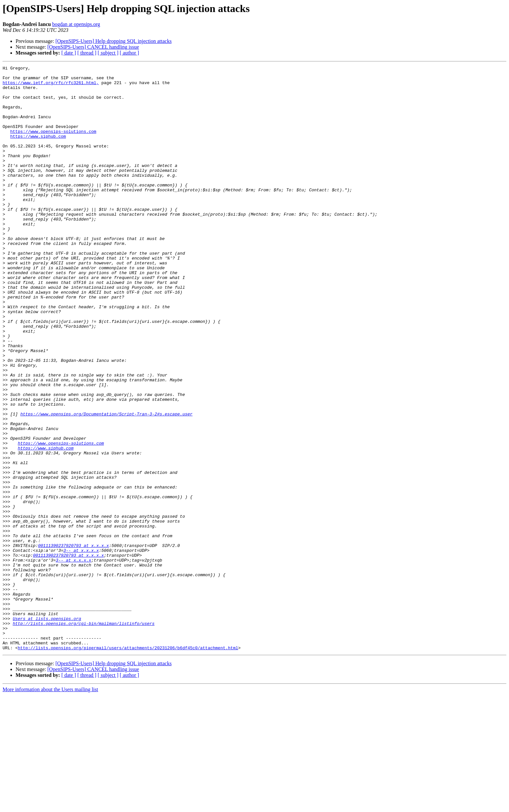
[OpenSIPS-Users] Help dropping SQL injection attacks (114, 41)
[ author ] (130, 53)
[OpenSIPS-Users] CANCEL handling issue (93, 47)
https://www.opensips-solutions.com (53, 145)
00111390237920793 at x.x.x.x (73, 642)
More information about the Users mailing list (50, 806)
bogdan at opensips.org (76, 24)
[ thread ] (87, 53)
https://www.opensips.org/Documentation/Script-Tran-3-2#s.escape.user (106, 484)
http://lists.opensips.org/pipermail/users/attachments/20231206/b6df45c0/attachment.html (128, 765)
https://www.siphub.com (38, 151)
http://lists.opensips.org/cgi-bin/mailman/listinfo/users (84, 735)
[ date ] (69, 53)
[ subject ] (108, 53)
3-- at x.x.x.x (81, 648)
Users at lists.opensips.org (47, 730)
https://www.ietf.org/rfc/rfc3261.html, (51, 86)
